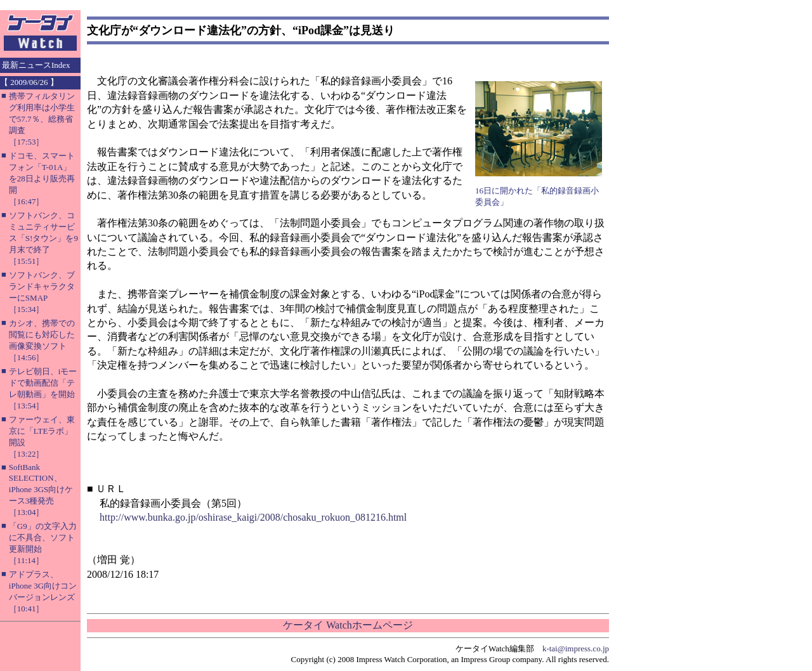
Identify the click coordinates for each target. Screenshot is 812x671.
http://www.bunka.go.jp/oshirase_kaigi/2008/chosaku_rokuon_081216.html (253, 517)
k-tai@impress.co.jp (576, 648)
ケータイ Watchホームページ (348, 625)
